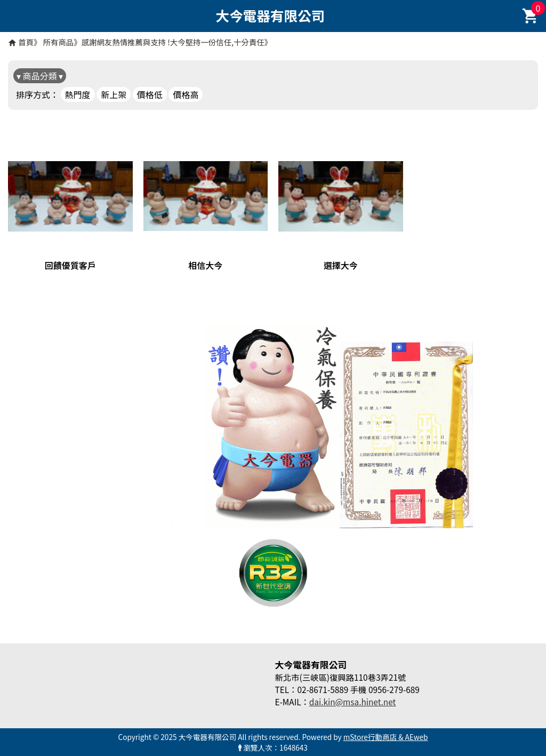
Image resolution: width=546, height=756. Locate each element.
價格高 (186, 94)
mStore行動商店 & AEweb (386, 737)
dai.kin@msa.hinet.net (352, 702)
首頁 (26, 42)
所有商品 (59, 42)
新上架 (114, 94)
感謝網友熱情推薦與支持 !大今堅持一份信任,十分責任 (173, 42)
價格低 (150, 94)
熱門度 (78, 94)
